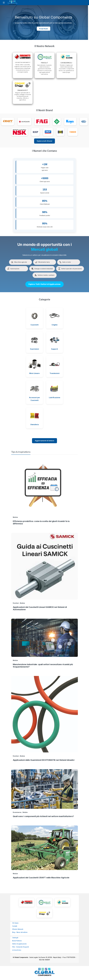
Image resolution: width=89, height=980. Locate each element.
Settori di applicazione (19, 944)
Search (86, 3)
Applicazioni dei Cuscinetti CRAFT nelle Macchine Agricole (41, 878)
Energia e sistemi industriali (42, 269)
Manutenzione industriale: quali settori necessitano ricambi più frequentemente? (43, 666)
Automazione (13, 269)
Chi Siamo (15, 923)
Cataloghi (15, 938)
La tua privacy (17, 950)
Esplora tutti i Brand (44, 141)
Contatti (15, 926)
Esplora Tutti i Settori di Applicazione (45, 284)
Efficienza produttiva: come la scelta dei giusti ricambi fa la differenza (41, 522)
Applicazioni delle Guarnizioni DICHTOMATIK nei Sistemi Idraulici (44, 760)
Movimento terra (42, 262)
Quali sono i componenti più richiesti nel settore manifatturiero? (43, 816)
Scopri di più (43, 29)
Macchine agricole (19, 262)
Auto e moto (65, 262)
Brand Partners (17, 941)
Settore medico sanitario (45, 275)
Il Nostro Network (18, 929)
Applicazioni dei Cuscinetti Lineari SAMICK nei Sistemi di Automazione (40, 608)
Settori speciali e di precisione (70, 269)
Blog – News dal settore (20, 932)
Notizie (15, 517)
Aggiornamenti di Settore (44, 441)
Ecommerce (17, 812)
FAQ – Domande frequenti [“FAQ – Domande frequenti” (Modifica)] (21, 947)
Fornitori (16, 603)
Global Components (21, 957)
